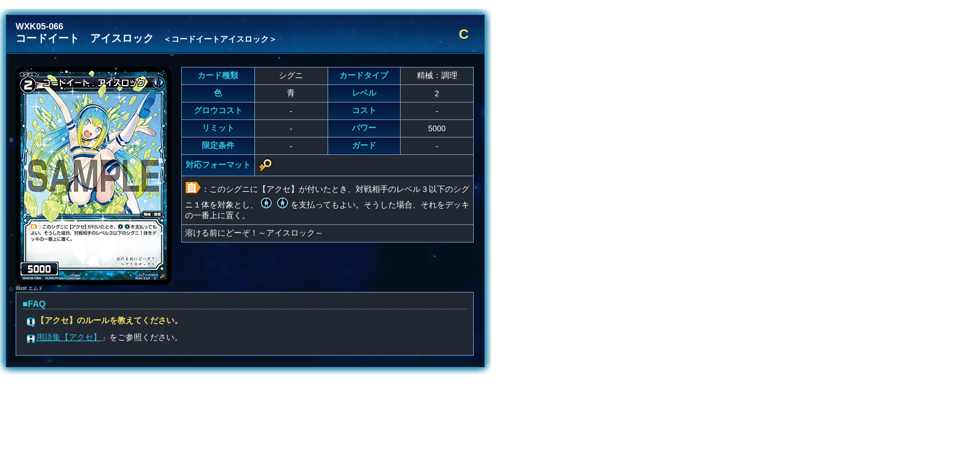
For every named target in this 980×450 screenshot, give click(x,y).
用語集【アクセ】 (69, 337)
